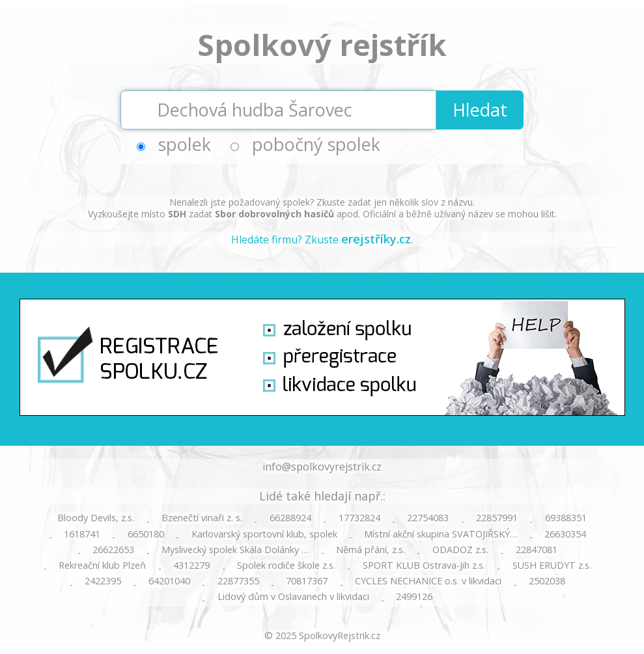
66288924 (290, 518)
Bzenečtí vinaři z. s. (202, 518)
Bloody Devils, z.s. (96, 518)
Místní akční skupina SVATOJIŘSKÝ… (441, 534)
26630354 (565, 534)
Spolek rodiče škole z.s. (286, 565)
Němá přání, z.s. (371, 550)
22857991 (497, 518)
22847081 (537, 550)
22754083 (428, 518)
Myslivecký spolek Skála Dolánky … (235, 550)
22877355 (238, 581)
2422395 (103, 581)
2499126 (414, 597)
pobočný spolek (316, 144)
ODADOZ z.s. (460, 550)
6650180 (146, 534)
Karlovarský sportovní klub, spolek (264, 534)
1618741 (82, 534)
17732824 (359, 518)
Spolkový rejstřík (322, 45)
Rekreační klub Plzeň (102, 565)
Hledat (480, 110)
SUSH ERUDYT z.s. (552, 565)
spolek (185, 144)
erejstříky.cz (376, 239)
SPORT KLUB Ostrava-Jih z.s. (424, 565)
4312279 (191, 565)
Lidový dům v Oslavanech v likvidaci (293, 597)
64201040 (169, 581)
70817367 (307, 581)
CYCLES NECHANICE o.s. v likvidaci (428, 581)
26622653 (113, 550)
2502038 (547, 581)
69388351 (566, 518)
